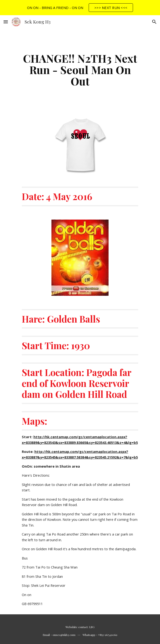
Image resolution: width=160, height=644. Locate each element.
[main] (80, 70)
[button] (6, 22)
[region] (80, 8)
